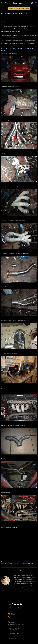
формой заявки (30, 564)
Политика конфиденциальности (13, 626)
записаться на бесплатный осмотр (19, 8)
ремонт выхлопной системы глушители (18, 562)
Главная (4, 17)
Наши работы (11, 17)
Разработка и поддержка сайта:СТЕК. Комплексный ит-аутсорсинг (17, 622)
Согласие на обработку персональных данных (16, 624)
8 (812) (18, 3)
